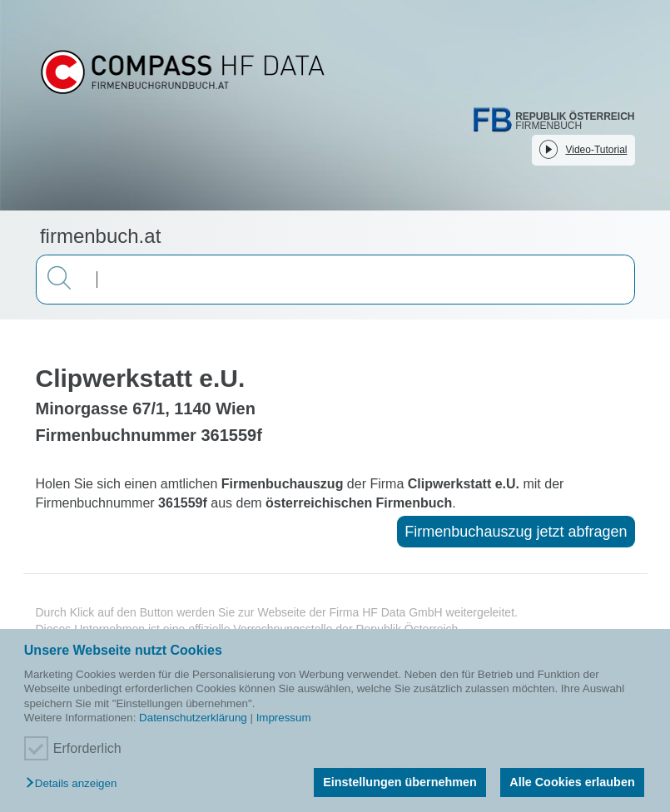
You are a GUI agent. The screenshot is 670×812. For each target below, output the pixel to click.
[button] (75, 784)
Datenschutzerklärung (193, 718)
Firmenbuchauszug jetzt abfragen (516, 532)
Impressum (284, 718)
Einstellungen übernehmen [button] (400, 782)
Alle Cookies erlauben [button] (572, 782)
